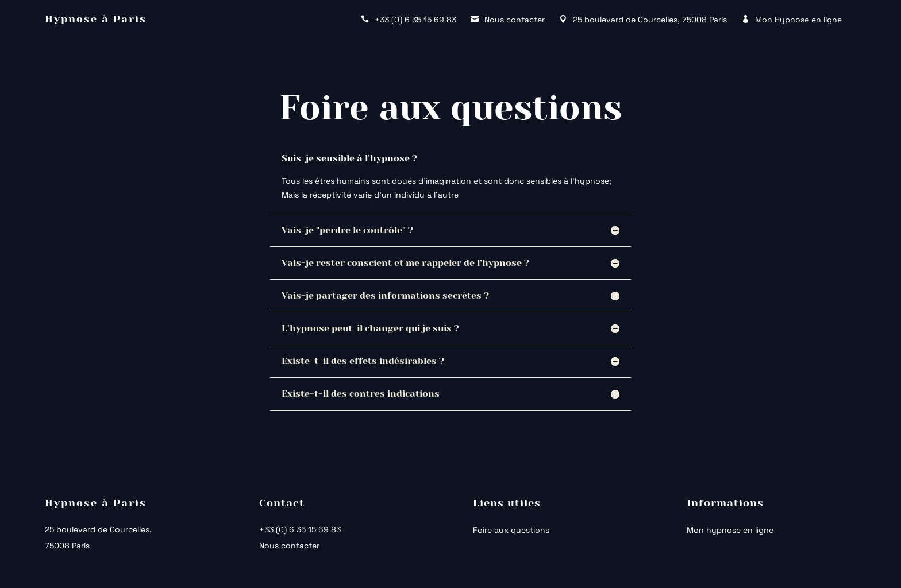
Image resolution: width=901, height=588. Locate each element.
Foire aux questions (511, 531)
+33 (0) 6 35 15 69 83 (300, 529)
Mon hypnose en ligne (730, 531)
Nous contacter (289, 546)
